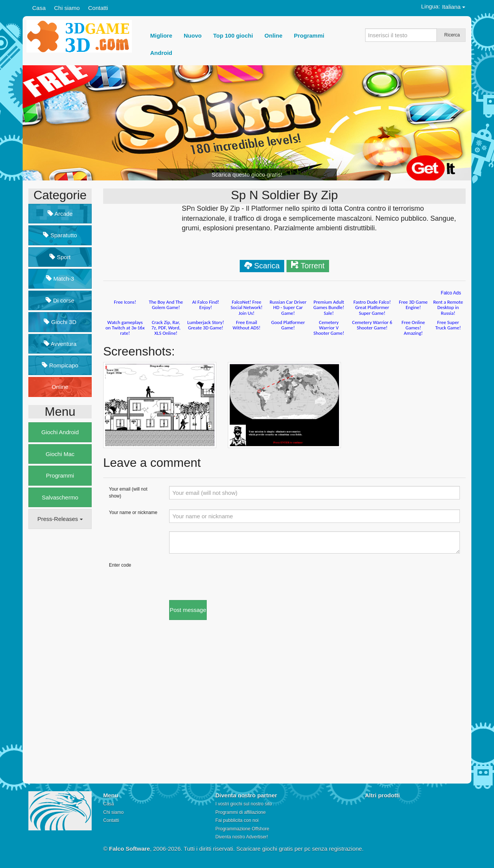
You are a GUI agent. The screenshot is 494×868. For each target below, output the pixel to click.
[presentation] (227, 577)
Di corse (60, 300)
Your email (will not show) (128, 492)
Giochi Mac (60, 454)
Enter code (120, 565)
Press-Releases (60, 519)
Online (60, 387)
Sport (60, 257)
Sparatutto (60, 235)
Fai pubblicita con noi (237, 820)
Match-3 (60, 279)
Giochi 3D (60, 322)
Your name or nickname (133, 513)
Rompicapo (60, 365)
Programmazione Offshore (243, 829)
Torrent (313, 266)
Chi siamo (67, 8)
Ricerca (452, 35)
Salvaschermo (60, 497)
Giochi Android (60, 432)
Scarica (267, 266)
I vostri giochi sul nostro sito (244, 804)
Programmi (60, 475)
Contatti (98, 8)
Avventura (60, 344)
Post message (188, 610)
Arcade (60, 214)
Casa (39, 8)
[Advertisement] (59, 652)
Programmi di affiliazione (241, 812)
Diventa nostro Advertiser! (242, 837)
